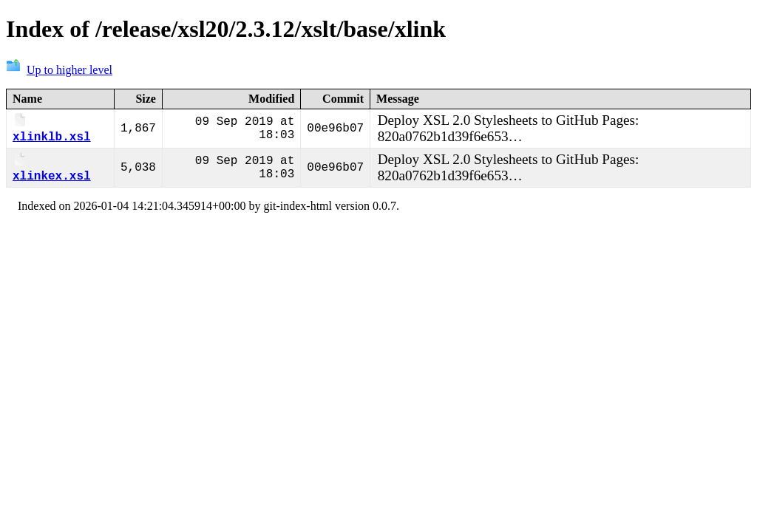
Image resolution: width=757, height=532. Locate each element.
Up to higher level (59, 70)
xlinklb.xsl (52, 131)
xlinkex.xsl (52, 172)
